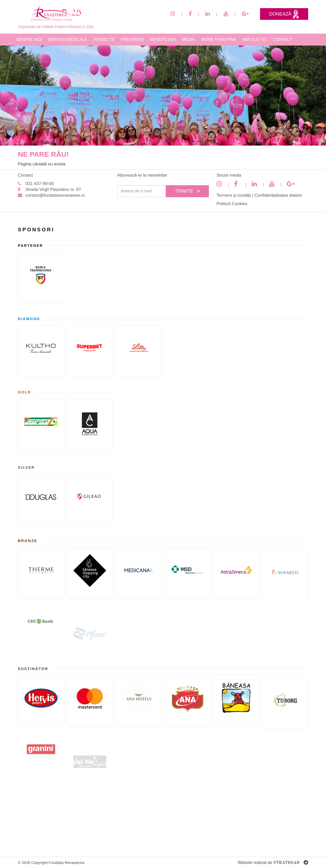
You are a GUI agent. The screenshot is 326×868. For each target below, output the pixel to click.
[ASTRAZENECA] (236, 566)
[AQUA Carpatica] (90, 428)
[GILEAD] (90, 502)
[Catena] (41, 423)
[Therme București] (41, 572)
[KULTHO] (41, 350)
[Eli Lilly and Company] (139, 349)
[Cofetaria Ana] (187, 704)
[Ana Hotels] (139, 699)
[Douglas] (41, 499)
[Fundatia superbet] (90, 353)
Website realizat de (273, 863)
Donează (284, 15)
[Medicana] (139, 571)
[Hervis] (41, 700)
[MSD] (187, 577)
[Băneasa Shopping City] (90, 576)
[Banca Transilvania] (41, 278)
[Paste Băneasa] (236, 694)
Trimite (187, 191)
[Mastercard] (90, 703)
